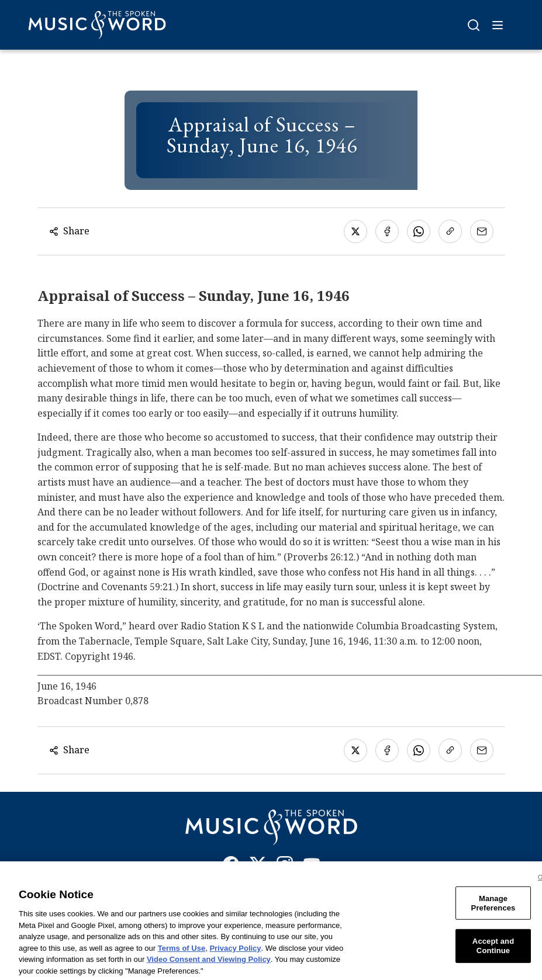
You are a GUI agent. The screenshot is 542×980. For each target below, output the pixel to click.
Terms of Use (182, 955)
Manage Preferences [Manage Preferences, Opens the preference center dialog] (493, 911)
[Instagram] (285, 867)
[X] (258, 867)
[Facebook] (231, 867)
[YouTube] (312, 867)
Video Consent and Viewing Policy (209, 967)
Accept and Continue (493, 953)
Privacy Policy (235, 955)
